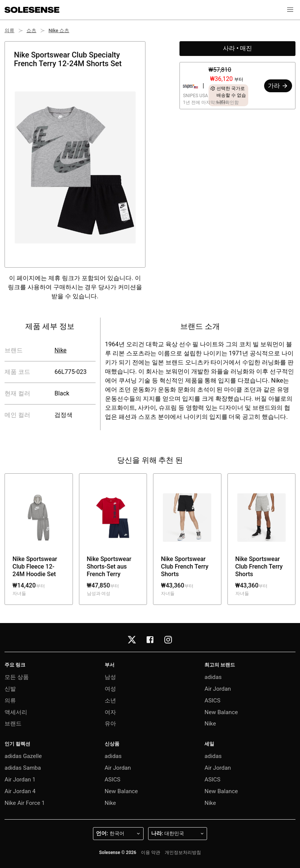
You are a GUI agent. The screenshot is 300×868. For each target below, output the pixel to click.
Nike (60, 350)
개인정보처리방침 (183, 852)
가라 (278, 86)
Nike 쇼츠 (59, 30)
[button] (290, 10)
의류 (9, 30)
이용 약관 (151, 852)
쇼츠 (31, 30)
